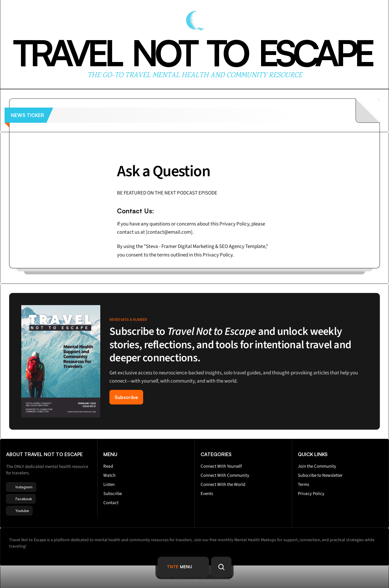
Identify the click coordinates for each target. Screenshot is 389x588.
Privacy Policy (311, 494)
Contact (111, 503)
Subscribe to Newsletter (320, 475)
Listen (109, 485)
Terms (303, 485)
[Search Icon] (221, 567)
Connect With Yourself (221, 466)
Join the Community (317, 466)
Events (207, 494)
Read (108, 466)
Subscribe (113, 494)
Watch (109, 475)
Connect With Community (225, 475)
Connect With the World (223, 485)
